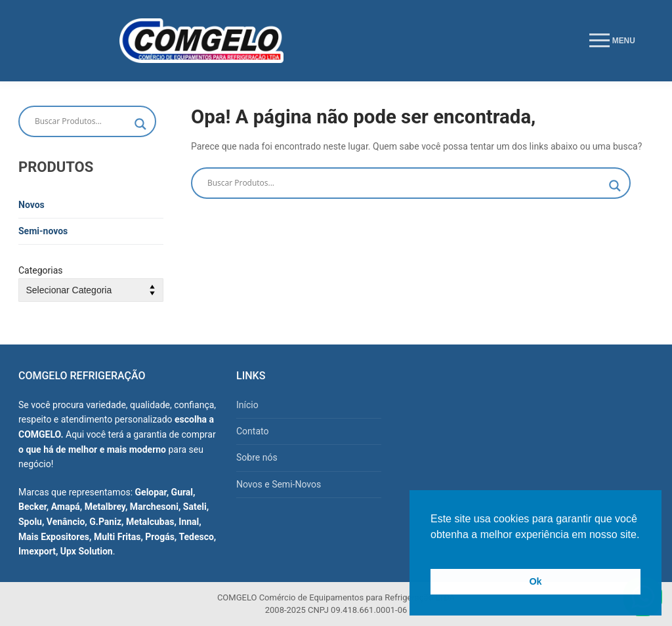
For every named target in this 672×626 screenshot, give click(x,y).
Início (247, 405)
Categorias (41, 270)
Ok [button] (535, 581)
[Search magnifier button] (615, 186)
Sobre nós (257, 457)
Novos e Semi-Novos (279, 484)
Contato (252, 431)
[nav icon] (612, 41)
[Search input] (405, 183)
